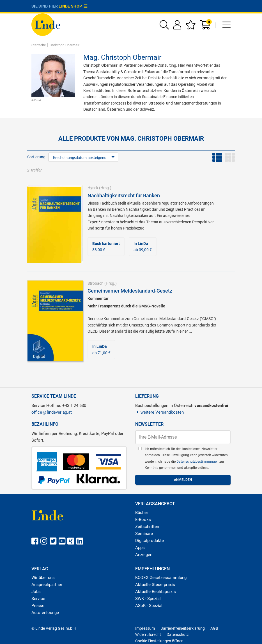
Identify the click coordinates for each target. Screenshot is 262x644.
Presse (38, 606)
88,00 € (106, 247)
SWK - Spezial (148, 599)
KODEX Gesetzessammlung (161, 578)
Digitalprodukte (150, 541)
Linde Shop (73, 6)
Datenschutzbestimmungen (198, 462)
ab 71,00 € (101, 349)
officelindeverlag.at (52, 412)
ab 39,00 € (143, 247)
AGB (214, 628)
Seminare (144, 534)
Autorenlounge (45, 613)
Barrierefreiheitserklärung (183, 628)
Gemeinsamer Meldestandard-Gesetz (130, 291)
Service (38, 599)
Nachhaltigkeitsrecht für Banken (124, 195)
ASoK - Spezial (149, 606)
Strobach (96, 283)
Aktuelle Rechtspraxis (156, 592)
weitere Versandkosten (159, 412)
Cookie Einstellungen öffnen (159, 641)
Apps (140, 548)
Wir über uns (43, 578)
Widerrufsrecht (148, 634)
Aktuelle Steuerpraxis (155, 585)
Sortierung (36, 157)
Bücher (142, 513)
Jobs (36, 592)
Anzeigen (144, 555)
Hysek (93, 188)
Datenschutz (178, 634)
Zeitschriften (147, 527)
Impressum (145, 628)
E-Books (143, 520)
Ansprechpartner (47, 585)
